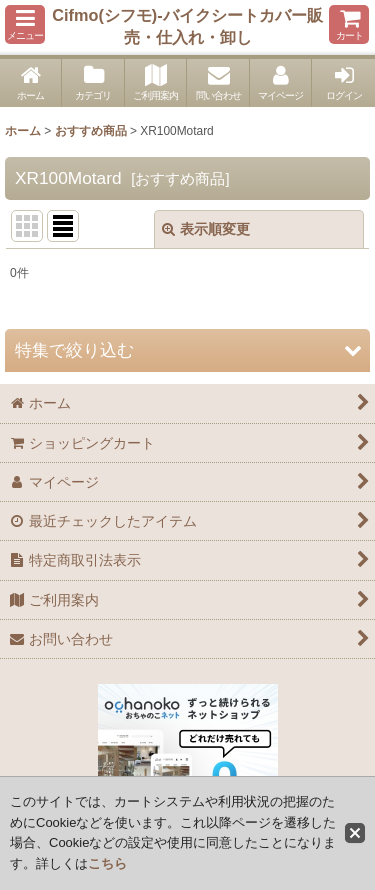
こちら (107, 863)
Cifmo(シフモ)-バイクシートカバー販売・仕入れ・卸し (187, 26)
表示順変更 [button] (206, 229)
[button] (25, 24)
